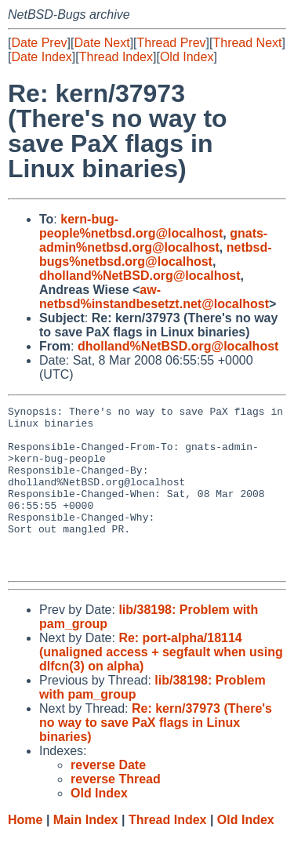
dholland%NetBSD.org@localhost (140, 276)
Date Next (102, 43)
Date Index (41, 57)
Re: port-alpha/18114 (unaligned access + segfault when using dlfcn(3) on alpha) (161, 685)
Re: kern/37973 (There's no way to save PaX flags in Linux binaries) (156, 755)
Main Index (86, 853)
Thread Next (247, 43)
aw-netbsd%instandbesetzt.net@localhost (154, 297)
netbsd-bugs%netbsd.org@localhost (156, 254)
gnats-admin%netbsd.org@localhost (153, 240)
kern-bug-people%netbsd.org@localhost (131, 226)
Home (25, 853)
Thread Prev (172, 43)
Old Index (187, 57)
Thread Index (116, 57)
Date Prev (39, 43)
